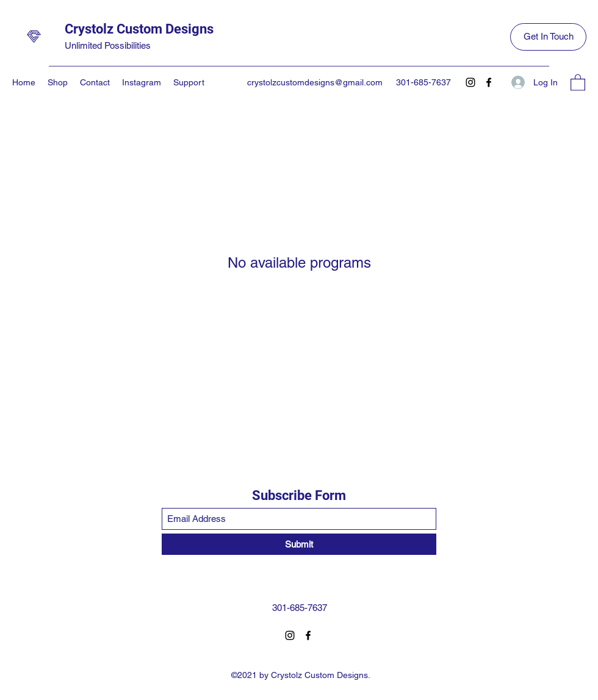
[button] (578, 82)
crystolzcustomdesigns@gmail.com (315, 82)
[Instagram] (470, 82)
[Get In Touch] (548, 37)
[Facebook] (489, 82)
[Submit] (299, 544)
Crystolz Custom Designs (139, 29)
